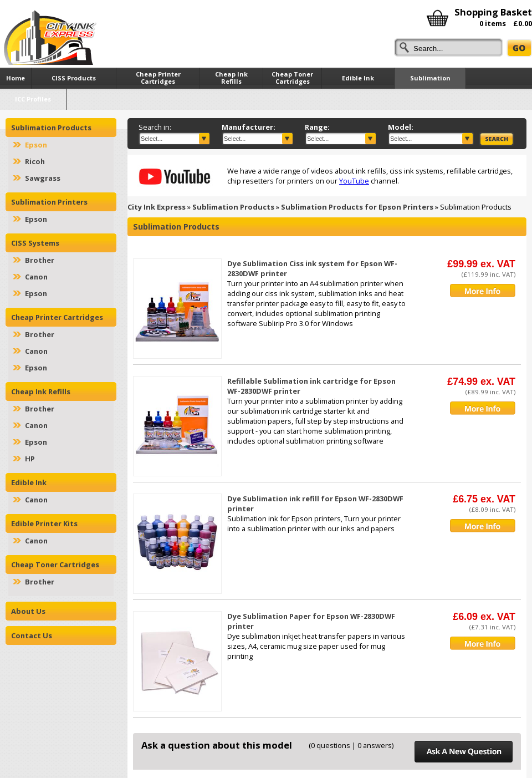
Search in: (155, 127)
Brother (40, 260)
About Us (28, 611)
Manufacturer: (249, 127)
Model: (401, 127)
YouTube (354, 181)
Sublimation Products (233, 207)
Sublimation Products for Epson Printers (357, 207)
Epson (36, 145)
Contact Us (32, 635)
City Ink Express (157, 207)
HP (30, 459)
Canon (36, 277)
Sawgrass (43, 178)
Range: (317, 127)
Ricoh (35, 161)
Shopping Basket (493, 12)
